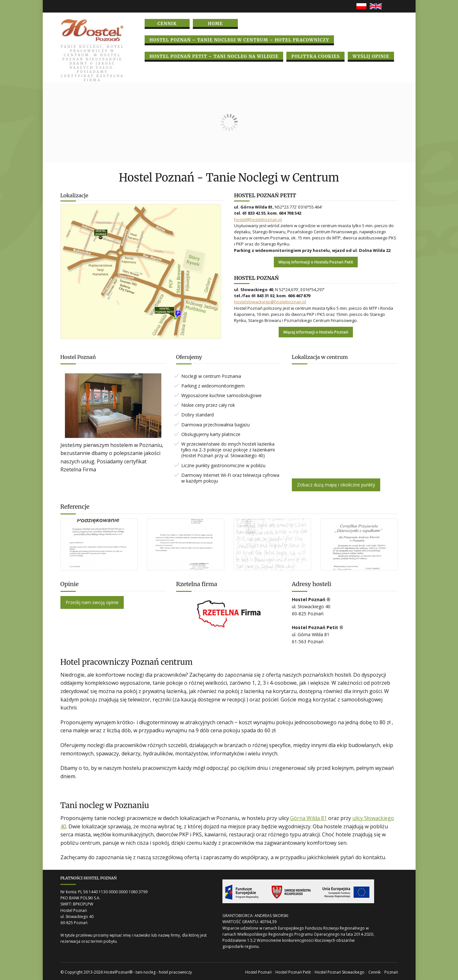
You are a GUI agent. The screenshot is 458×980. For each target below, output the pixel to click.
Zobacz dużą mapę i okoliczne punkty (336, 485)
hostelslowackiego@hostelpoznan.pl (270, 302)
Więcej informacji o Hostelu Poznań (316, 332)
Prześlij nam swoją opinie (92, 602)
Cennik (374, 972)
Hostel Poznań (258, 972)
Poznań (391, 972)
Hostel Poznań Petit (293, 972)
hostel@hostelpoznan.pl (258, 219)
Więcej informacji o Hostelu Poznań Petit (316, 262)
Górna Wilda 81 (309, 818)
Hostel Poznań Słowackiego (340, 972)
